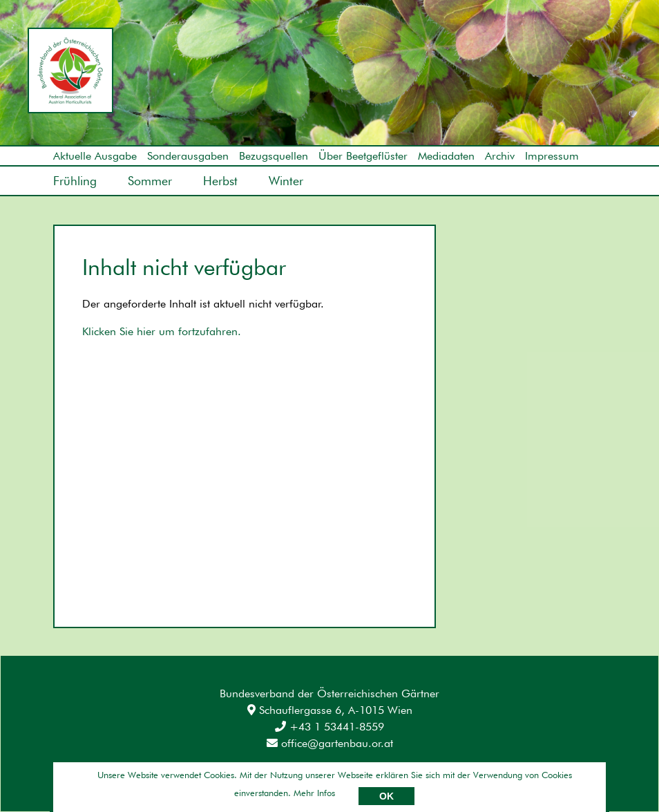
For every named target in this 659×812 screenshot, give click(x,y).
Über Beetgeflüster (363, 156)
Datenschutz (161, 777)
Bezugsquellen (274, 156)
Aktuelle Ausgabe (95, 156)
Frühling (75, 181)
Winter (286, 181)
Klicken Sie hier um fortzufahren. (162, 331)
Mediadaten (446, 156)
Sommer (150, 181)
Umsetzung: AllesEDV (570, 775)
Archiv (500, 156)
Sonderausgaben (188, 156)
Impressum (552, 156)
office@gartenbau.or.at (330, 743)
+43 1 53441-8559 (329, 727)
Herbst (220, 181)
